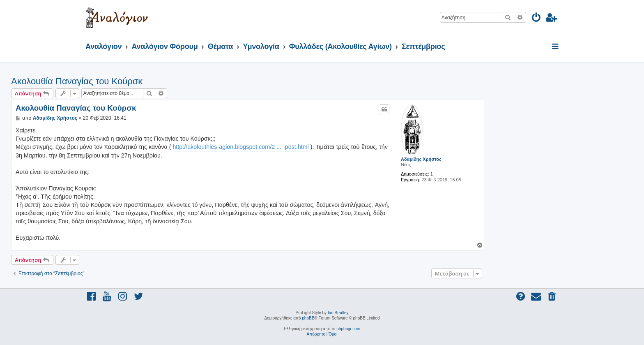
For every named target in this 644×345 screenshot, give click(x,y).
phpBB (308, 318)
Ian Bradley (338, 313)
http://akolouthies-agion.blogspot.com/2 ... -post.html (240, 147)
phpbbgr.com (348, 329)
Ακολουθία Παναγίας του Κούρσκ (77, 81)
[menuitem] (537, 19)
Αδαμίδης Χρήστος (421, 159)
